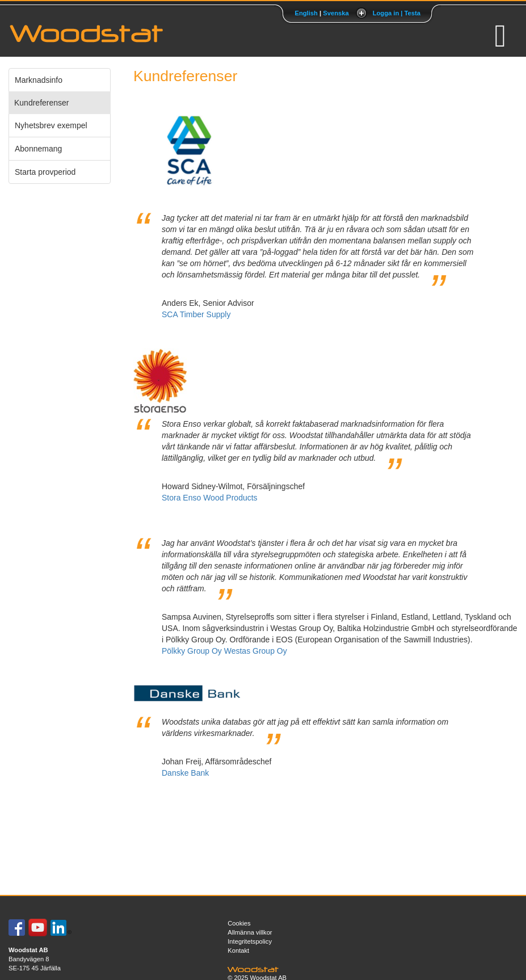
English (306, 13)
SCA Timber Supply (196, 314)
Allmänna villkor (250, 932)
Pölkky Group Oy (192, 651)
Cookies (239, 923)
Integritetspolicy (250, 941)
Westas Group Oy (256, 651)
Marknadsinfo (39, 80)
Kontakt (238, 950)
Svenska (336, 13)
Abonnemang (38, 149)
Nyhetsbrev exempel (51, 125)
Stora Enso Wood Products (210, 498)
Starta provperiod (45, 172)
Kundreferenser (42, 103)
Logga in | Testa (397, 13)
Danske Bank (185, 773)
